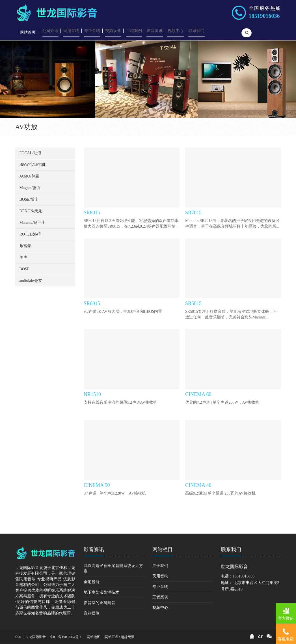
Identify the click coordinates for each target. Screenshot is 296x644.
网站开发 (112, 637)
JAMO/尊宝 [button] (29, 176)
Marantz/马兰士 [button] (33, 223)
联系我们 (231, 549)
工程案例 (160, 597)
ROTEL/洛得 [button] (30, 234)
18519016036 (264, 16)
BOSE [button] (25, 269)
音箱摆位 (92, 613)
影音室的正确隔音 (100, 603)
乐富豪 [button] (25, 246)
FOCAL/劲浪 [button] (31, 153)
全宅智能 (92, 582)
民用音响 (160, 576)
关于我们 (160, 566)
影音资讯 (94, 549)
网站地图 (94, 637)
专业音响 (160, 587)
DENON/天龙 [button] (31, 211)
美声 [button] (23, 257)
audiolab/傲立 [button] (31, 281)
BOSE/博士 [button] (29, 199)
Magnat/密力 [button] (30, 188)
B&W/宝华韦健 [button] (33, 165)
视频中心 (160, 608)
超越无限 (128, 637)
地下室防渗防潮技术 (101, 592)
